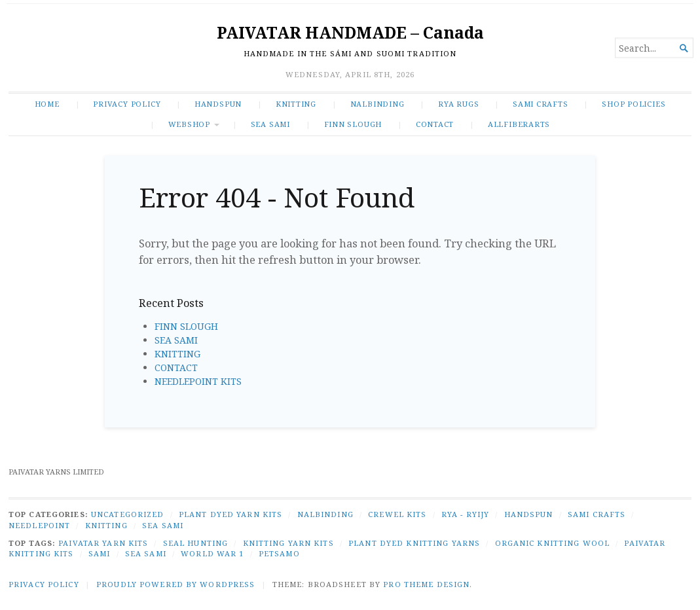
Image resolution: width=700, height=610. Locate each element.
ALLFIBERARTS (519, 124)
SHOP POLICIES (634, 104)
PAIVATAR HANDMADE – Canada (350, 32)
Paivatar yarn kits (103, 543)
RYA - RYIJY (465, 514)
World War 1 (212, 553)
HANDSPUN (218, 104)
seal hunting (195, 543)
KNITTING (296, 104)
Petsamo (279, 553)
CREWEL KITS (397, 514)
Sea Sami (146, 553)
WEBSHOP (190, 124)
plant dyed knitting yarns (414, 543)
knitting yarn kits (288, 543)
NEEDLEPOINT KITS (198, 381)
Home (47, 104)
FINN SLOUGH (353, 124)
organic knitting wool (553, 543)
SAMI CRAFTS (541, 104)
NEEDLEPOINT (39, 525)
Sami (99, 553)
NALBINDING (378, 104)
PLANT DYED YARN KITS (230, 514)
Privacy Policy (127, 104)
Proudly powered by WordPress (175, 584)
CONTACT (435, 124)
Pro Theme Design (426, 584)
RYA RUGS (458, 104)
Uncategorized (128, 514)
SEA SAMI (270, 124)
